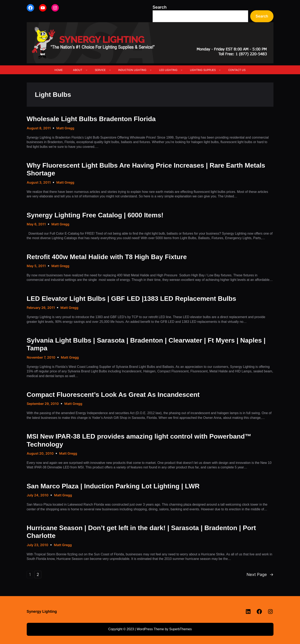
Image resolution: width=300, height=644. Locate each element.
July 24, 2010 (38, 495)
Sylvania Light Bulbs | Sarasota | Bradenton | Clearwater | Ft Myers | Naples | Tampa (146, 344)
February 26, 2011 (41, 308)
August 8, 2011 (39, 128)
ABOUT (78, 70)
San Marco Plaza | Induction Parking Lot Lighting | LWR (113, 486)
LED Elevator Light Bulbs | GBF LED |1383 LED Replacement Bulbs (131, 299)
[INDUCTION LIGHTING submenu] (151, 70)
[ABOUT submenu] (87, 70)
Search (160, 7)
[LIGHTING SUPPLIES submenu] (220, 70)
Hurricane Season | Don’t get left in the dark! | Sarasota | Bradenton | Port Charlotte (141, 532)
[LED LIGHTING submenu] (182, 70)
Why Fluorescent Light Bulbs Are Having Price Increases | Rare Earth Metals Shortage (146, 169)
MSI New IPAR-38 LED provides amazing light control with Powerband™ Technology (139, 440)
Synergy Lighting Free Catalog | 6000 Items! (95, 215)
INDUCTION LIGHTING (132, 70)
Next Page (260, 575)
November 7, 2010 (41, 357)
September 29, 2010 (43, 404)
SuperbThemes (180, 629)
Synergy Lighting (42, 612)
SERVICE (100, 70)
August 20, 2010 (40, 453)
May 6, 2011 (36, 224)
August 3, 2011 (39, 182)
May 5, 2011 (36, 266)
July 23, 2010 (38, 545)
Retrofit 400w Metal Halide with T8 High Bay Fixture (107, 257)
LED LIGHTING (168, 70)
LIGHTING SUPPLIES (203, 70)
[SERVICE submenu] (110, 70)
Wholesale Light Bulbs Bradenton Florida (91, 119)
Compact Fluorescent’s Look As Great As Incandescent (113, 395)
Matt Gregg (65, 128)
